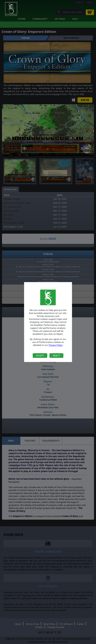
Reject (56, 355)
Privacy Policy (56, 345)
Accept (40, 355)
